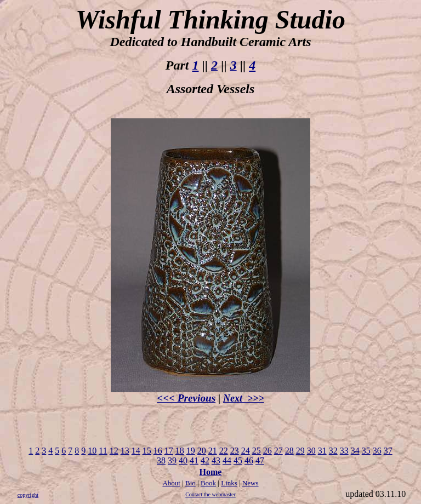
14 (136, 451)
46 (249, 460)
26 (268, 451)
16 (158, 451)
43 (216, 460)
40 (183, 460)
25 (257, 451)
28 (289, 451)
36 (377, 451)
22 (224, 451)
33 (344, 451)
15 (147, 451)
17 (169, 451)
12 (114, 451)
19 (191, 451)
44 (227, 460)
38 (161, 460)
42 (205, 460)
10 (92, 451)
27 (278, 451)
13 (125, 451)
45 (238, 460)
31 (322, 451)
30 (311, 451)
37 (388, 451)
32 (333, 451)
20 (202, 451)
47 (260, 460)
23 (235, 451)
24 (246, 451)
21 (213, 451)
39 (172, 460)
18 (180, 451)
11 (103, 451)
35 (366, 451)
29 (300, 451)
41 (194, 460)
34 (355, 451)
